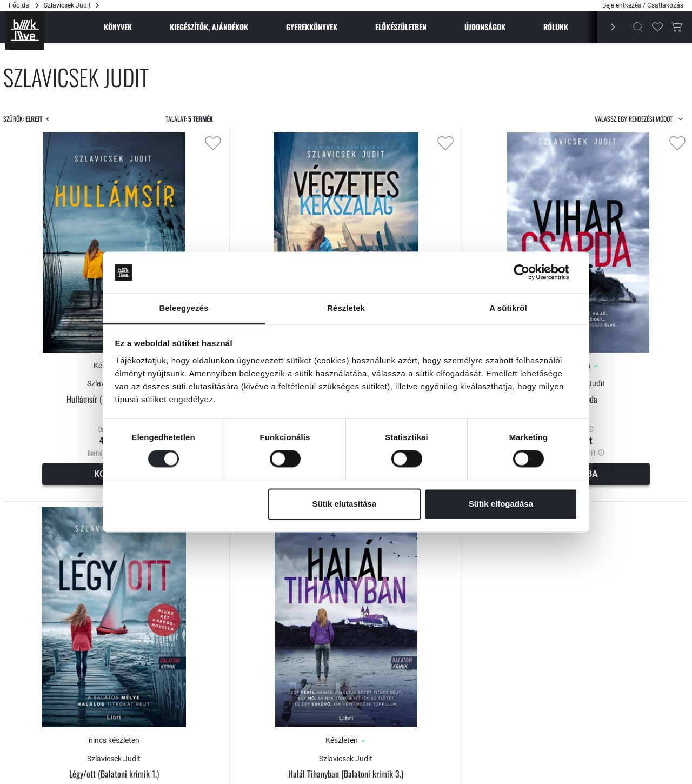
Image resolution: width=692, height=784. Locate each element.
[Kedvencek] (657, 27)
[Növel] (76, 224)
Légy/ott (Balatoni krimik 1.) (258, 659)
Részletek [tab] (346, 308)
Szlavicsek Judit (607, 326)
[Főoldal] (25, 30)
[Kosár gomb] (677, 27)
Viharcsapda (607, 341)
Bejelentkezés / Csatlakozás (643, 5)
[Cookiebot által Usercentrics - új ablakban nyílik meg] (530, 273)
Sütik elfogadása (501, 504)
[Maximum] (111, 230)
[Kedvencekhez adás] (329, 143)
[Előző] (607, 27)
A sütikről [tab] (508, 308)
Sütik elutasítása (344, 504)
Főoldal (20, 5)
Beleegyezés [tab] (184, 308)
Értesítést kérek (258, 734)
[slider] (12, 213)
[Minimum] (35, 230)
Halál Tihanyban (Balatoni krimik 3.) (432, 659)
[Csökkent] (76, 235)
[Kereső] (638, 27)
